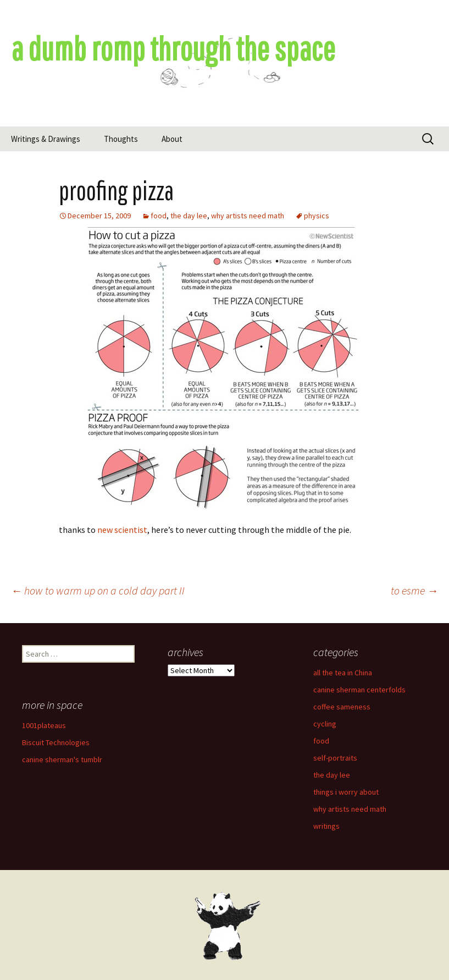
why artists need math (248, 216)
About (172, 139)
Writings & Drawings (46, 139)
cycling (325, 724)
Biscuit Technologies (56, 742)
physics (317, 216)
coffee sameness (342, 707)
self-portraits (335, 758)
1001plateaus (44, 725)
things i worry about (346, 792)
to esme (414, 590)
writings (326, 826)
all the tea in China (343, 673)
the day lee (189, 216)
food (159, 216)
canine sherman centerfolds (359, 690)
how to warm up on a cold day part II (98, 590)
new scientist (122, 530)
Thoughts (121, 139)
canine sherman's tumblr (62, 759)
